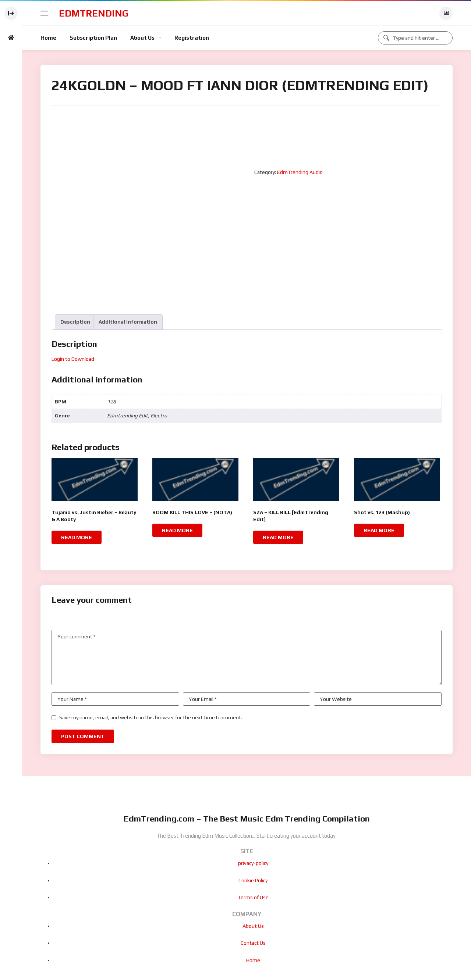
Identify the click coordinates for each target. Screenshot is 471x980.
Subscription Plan (93, 38)
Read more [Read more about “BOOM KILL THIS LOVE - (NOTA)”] (177, 530)
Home (48, 38)
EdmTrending (94, 13)
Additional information (128, 322)
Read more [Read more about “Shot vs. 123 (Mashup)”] (379, 530)
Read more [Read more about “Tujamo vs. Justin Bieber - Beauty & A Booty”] (77, 537)
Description (75, 322)
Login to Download (73, 359)
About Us (142, 38)
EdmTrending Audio (300, 172)
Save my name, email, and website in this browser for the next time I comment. (151, 717)
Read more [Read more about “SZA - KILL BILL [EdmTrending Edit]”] (278, 537)
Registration (192, 38)
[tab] (75, 322)
